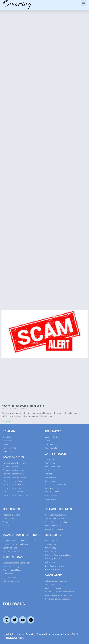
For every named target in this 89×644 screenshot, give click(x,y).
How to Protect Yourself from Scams (23, 406)
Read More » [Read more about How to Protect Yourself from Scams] (6, 421)
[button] (83, 3)
